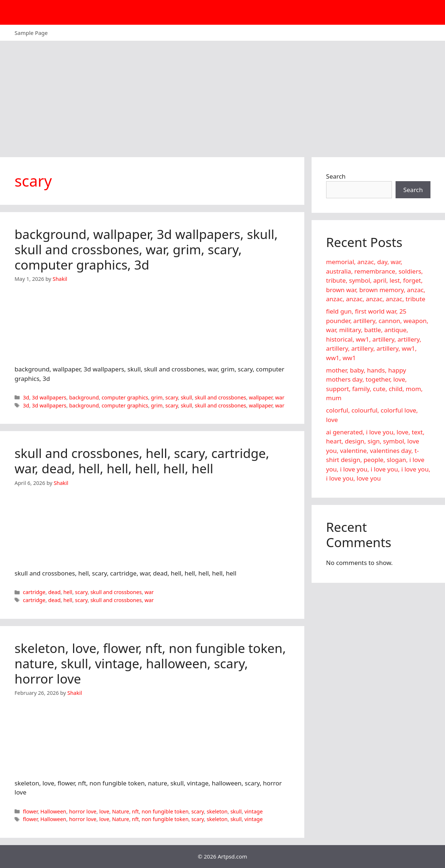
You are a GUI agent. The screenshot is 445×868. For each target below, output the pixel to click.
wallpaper (261, 397)
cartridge (34, 592)
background (84, 397)
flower (30, 811)
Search (336, 176)
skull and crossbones (221, 397)
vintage (253, 811)
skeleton (217, 811)
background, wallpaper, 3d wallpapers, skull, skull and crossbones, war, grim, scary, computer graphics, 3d (146, 249)
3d (26, 397)
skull (186, 397)
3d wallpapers (49, 397)
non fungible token (165, 811)
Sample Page (31, 33)
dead (55, 592)
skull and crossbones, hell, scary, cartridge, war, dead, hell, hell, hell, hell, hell (142, 461)
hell (68, 592)
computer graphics (125, 397)
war (280, 397)
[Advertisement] (222, 95)
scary (172, 397)
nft (135, 811)
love (104, 811)
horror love (83, 811)
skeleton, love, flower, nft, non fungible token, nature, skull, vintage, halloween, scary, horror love (150, 663)
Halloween (53, 811)
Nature (121, 811)
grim (157, 397)
